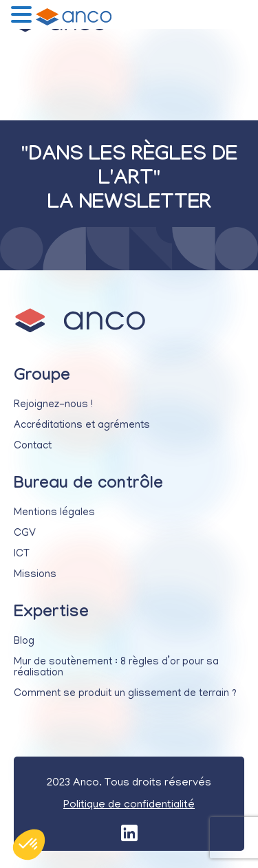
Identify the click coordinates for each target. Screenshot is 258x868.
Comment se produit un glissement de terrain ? (125, 694)
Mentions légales (54, 513)
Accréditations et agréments (82, 426)
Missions (35, 575)
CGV (25, 534)
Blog (24, 642)
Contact (33, 446)
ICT (22, 554)
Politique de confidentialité (129, 805)
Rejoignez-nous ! (53, 405)
